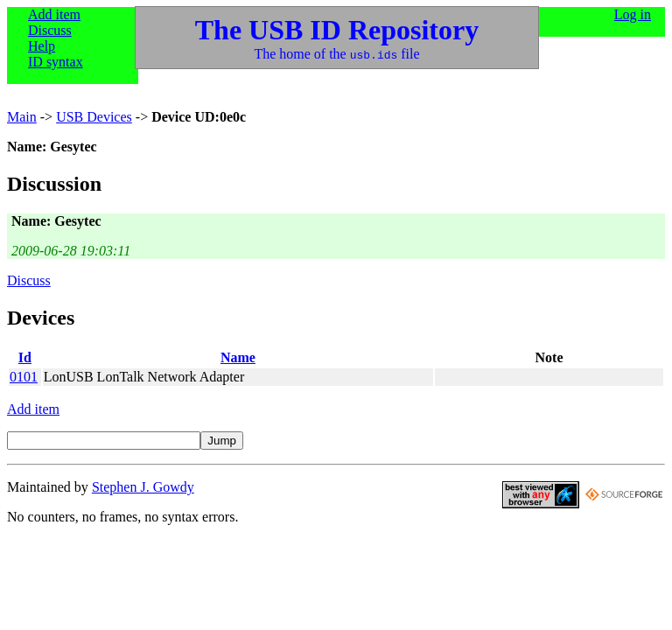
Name (238, 357)
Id (25, 357)
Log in (633, 14)
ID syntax (56, 62)
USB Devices (94, 117)
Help (42, 46)
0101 (24, 377)
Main (22, 117)
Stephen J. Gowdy (143, 487)
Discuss (50, 30)
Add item (54, 14)
